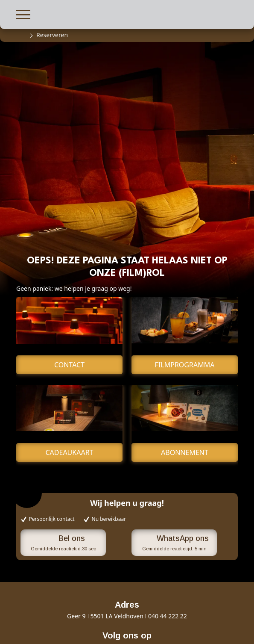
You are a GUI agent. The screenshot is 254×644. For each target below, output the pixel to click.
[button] (23, 13)
